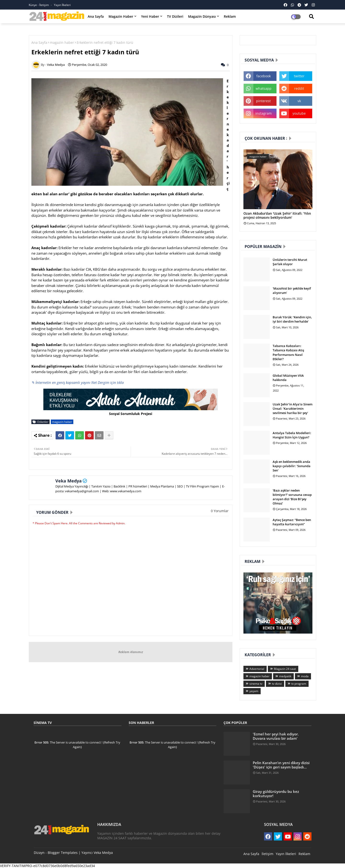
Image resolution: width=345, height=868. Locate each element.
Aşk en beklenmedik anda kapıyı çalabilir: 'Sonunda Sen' (292, 466)
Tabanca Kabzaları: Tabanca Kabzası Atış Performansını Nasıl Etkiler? (288, 352)
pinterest (263, 101)
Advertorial (257, 669)
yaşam (254, 691)
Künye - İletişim (39, 5)
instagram (264, 113)
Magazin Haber (121, 16)
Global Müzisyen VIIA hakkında (288, 378)
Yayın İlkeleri (62, 5)
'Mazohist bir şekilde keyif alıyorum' (292, 291)
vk (299, 101)
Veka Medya (69, 481)
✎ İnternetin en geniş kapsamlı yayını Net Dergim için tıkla (78, 382)
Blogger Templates (63, 853)
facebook (264, 76)
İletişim (267, 854)
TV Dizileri (175, 16)
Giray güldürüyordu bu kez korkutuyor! (276, 794)
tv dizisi (277, 684)
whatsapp (264, 88)
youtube (299, 113)
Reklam (230, 16)
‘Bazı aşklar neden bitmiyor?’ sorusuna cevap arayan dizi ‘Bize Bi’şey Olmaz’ (292, 497)
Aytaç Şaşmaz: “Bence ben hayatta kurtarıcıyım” (292, 522)
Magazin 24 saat (285, 669)
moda (305, 676)
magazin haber (62, 42)
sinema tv (256, 684)
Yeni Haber (150, 16)
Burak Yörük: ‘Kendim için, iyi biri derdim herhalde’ (292, 319)
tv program (299, 684)
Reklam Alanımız (131, 652)
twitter (299, 76)
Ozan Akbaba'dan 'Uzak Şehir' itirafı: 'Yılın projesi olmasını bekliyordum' (277, 216)
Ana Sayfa (96, 16)
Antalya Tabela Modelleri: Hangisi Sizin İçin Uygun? (292, 435)
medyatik (285, 676)
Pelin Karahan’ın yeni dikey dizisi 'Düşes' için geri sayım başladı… (281, 765)
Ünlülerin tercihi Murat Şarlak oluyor (290, 262)
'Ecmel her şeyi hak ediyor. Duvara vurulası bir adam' (276, 736)
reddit (299, 88)
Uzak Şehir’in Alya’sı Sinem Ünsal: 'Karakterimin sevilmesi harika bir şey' (293, 409)
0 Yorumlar (220, 511)
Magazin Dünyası (202, 16)
